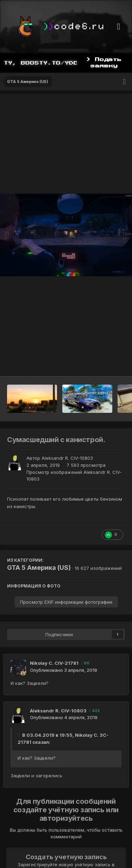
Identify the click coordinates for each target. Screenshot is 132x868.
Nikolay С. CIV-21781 (54, 663)
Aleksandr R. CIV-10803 (67, 458)
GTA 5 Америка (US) (39, 568)
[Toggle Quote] (19, 735)
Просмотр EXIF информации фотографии (66, 602)
